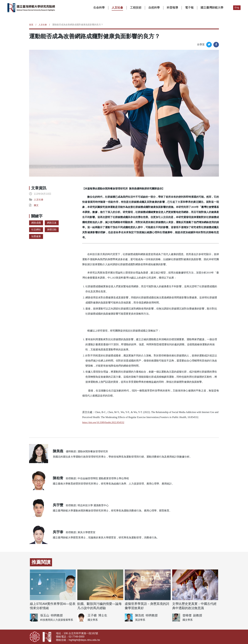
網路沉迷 (53, 223)
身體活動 (53, 229)
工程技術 (136, 8)
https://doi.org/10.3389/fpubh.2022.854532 (104, 422)
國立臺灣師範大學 (212, 8)
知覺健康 (36, 236)
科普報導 (172, 8)
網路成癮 (36, 223)
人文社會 (117, 8)
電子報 (189, 8)
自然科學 (154, 8)
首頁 (31, 25)
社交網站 (36, 229)
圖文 (36, 205)
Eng (237, 7)
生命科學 (99, 8)
